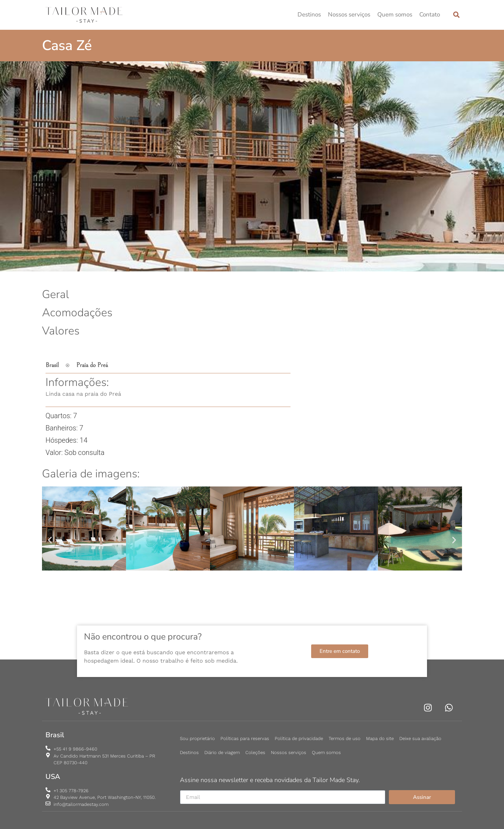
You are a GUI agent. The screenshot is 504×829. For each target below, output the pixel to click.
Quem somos (395, 15)
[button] (456, 15)
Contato (430, 15)
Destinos (309, 15)
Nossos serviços (349, 15)
